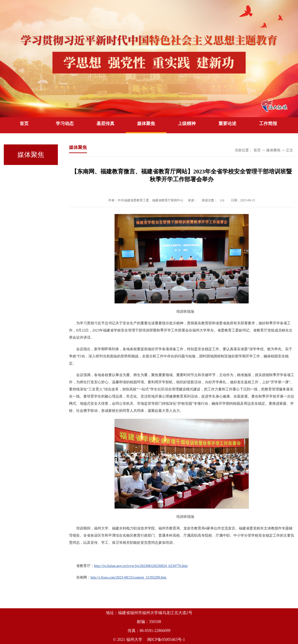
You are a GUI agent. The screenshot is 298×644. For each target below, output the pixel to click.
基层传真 (105, 123)
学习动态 (65, 123)
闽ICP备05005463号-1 (166, 640)
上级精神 (187, 123)
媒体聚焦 (146, 123)
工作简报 (268, 123)
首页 (24, 123)
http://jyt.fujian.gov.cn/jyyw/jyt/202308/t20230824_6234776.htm (141, 566)
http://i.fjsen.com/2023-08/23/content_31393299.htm (128, 577)
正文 (290, 150)
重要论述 (227, 123)
